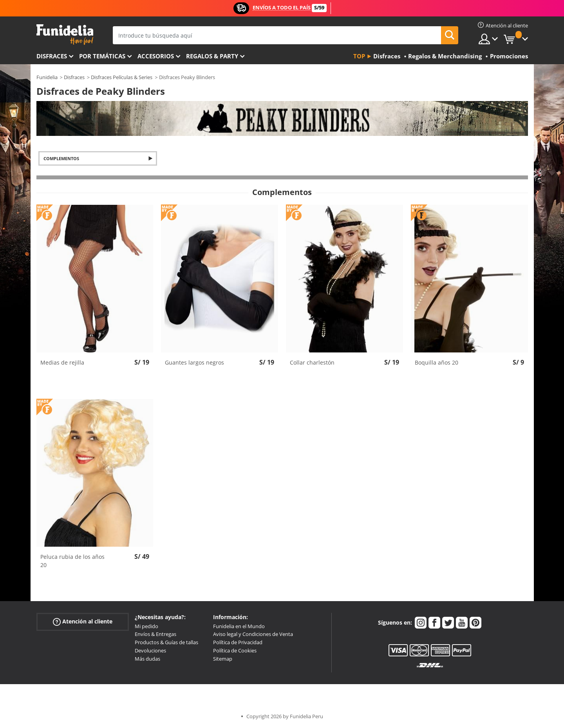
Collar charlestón (312, 362)
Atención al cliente (83, 621)
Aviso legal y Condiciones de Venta (253, 634)
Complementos (61, 158)
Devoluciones (150, 650)
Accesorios (156, 56)
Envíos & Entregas (155, 634)
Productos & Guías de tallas (166, 642)
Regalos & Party (212, 56)
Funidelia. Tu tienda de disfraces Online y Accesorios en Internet (65, 35)
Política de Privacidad (238, 642)
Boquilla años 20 (437, 362)
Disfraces (52, 56)
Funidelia (47, 77)
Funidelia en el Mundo (239, 626)
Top (359, 56)
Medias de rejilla (62, 362)
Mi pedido (146, 626)
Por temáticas (102, 56)
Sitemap (223, 659)
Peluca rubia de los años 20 (72, 561)
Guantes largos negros (194, 362)
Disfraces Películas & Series (122, 77)
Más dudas (147, 659)
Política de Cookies (235, 650)
